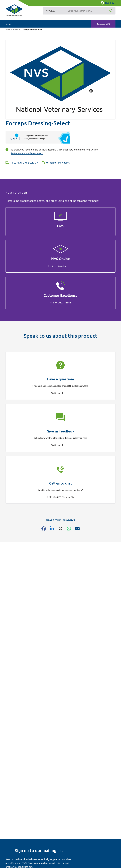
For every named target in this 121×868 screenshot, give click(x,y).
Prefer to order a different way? (27, 153)
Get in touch (57, 393)
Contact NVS (103, 25)
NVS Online (108, 3)
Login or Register (57, 266)
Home (8, 29)
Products (16, 29)
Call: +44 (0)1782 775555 (60, 497)
